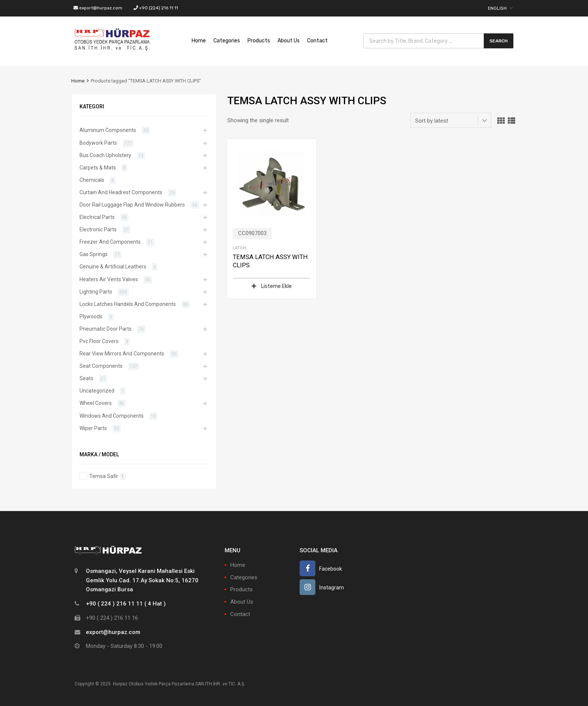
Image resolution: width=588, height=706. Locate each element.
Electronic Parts (98, 229)
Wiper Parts (93, 428)
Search (499, 41)
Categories (227, 41)
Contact (317, 41)
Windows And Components (112, 416)
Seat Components (101, 366)
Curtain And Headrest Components (121, 192)
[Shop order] (451, 120)
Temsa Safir (104, 476)
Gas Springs (94, 254)
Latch (239, 248)
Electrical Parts (97, 217)
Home (199, 41)
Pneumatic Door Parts (106, 329)
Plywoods (91, 316)
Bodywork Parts (98, 143)
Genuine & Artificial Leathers (113, 267)
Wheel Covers (96, 403)
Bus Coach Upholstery (105, 155)
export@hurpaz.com (98, 8)
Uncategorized (97, 391)
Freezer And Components (110, 242)
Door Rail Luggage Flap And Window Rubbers (132, 205)
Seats (86, 378)
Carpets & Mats (98, 168)
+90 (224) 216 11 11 (156, 8)
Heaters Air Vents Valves (109, 279)
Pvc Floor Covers (99, 341)
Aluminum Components (108, 130)
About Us (289, 41)
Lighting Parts (96, 292)
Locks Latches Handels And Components (128, 304)
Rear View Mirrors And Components (122, 354)
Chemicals (92, 180)
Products (259, 41)
